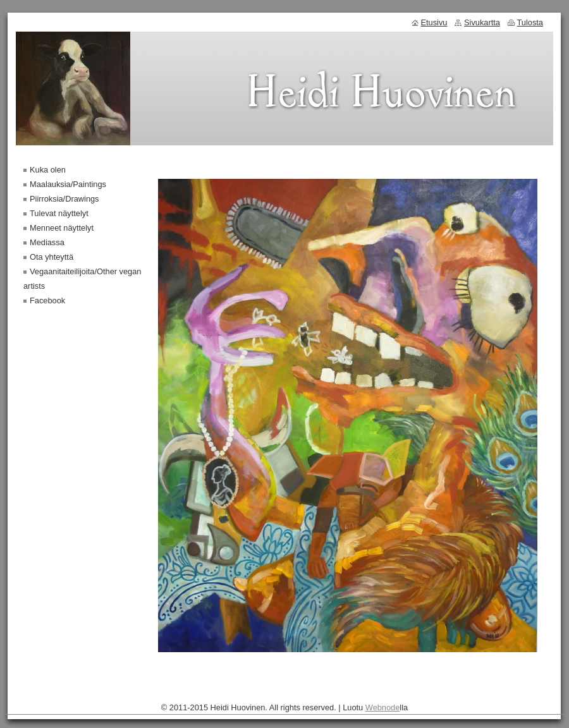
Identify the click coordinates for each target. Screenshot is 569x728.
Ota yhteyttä (52, 257)
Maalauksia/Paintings (68, 184)
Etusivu (434, 22)
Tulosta (530, 22)
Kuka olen (48, 170)
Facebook (47, 300)
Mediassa (47, 242)
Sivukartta (482, 22)
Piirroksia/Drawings (64, 199)
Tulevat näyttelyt (59, 213)
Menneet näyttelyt (62, 228)
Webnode (383, 707)
